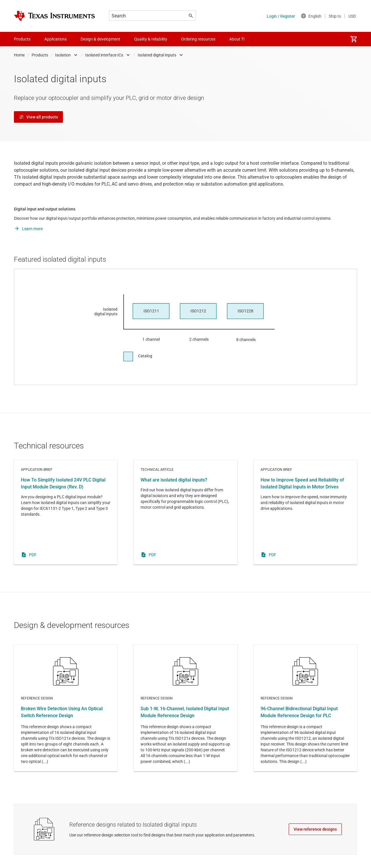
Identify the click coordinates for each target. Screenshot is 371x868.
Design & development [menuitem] (100, 39)
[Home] (54, 16)
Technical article (185, 512)
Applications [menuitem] (56, 39)
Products (40, 55)
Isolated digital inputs (157, 55)
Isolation (63, 55)
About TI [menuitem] (237, 39)
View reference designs (315, 829)
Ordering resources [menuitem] (198, 39)
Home (19, 55)
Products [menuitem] (22, 39)
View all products (38, 117)
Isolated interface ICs (104, 55)
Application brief (66, 512)
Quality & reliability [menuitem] (151, 39)
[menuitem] (354, 39)
